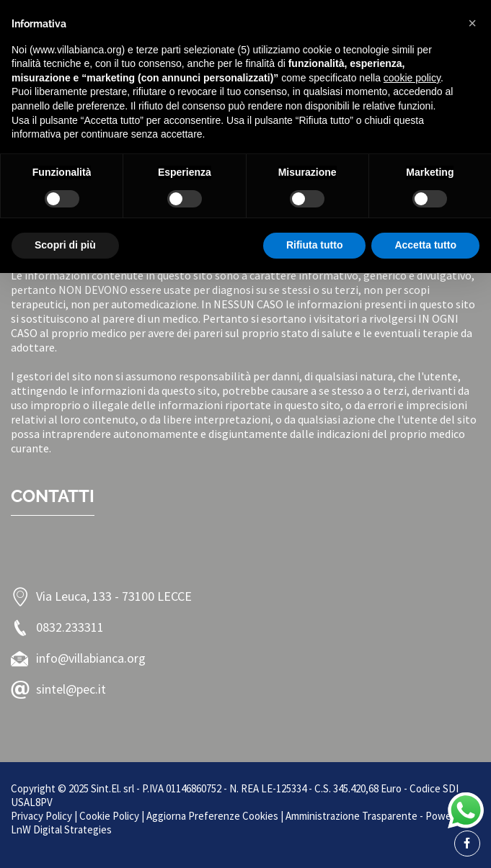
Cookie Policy (109, 816)
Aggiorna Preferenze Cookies (212, 816)
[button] (472, 23)
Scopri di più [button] (65, 245)
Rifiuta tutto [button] (315, 245)
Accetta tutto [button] (425, 245)
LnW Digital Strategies (61, 829)
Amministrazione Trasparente (351, 816)
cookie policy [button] (412, 78)
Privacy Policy (41, 816)
